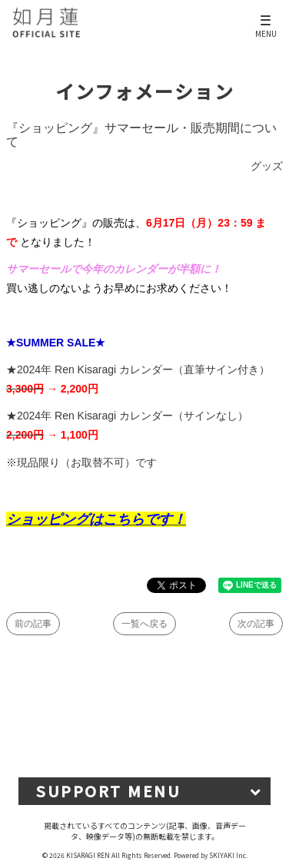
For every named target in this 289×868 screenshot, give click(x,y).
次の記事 (256, 624)
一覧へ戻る (144, 624)
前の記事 (33, 624)
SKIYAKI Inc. (228, 855)
